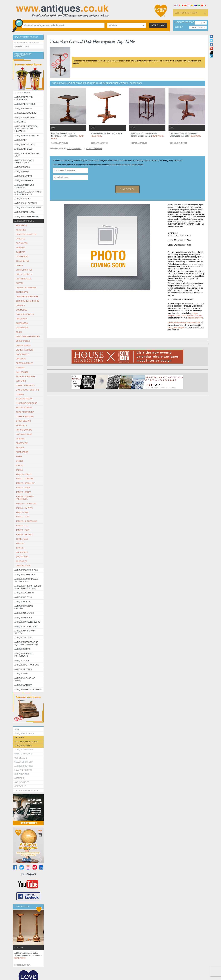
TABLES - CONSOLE (25, 479)
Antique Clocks (23, 199)
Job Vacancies (22, 782)
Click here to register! (27, 42)
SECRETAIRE (22, 443)
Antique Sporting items (27, 665)
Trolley (20, 543)
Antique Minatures (24, 613)
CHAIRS (19, 265)
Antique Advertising (25, 104)
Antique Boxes (22, 172)
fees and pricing (23, 770)
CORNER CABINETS (25, 314)
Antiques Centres (24, 766)
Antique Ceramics (24, 181)
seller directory (24, 762)
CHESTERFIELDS (24, 279)
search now (158, 25)
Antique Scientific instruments (24, 655)
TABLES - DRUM (23, 488)
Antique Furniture (24, 221)
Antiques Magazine (24, 750)
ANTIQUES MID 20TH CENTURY (24, 607)
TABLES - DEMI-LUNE (25, 483)
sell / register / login (186, 13)
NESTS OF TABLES (24, 408)
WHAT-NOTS (21, 561)
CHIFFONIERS (22, 292)
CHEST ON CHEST (24, 274)
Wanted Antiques (23, 754)
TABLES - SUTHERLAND (26, 521)
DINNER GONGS (23, 345)
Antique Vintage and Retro (25, 679)
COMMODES (21, 310)
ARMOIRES (21, 230)
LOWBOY (20, 394)
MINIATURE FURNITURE (27, 403)
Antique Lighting (23, 597)
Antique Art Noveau (25, 145)
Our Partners (22, 774)
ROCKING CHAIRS (24, 434)
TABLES (19, 470)
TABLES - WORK (23, 530)
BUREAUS (20, 248)
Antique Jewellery (24, 593)
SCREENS (20, 439)
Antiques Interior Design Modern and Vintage (28, 587)
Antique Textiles (23, 669)
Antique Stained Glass (26, 570)
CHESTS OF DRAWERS (26, 288)
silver (178, 316)
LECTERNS (21, 381)
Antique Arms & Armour (27, 136)
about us (19, 778)
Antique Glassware (25, 575)
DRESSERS (21, 359)
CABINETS (21, 252)
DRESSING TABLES (24, 363)
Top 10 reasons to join (26, 742)
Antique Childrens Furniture (24, 186)
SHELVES (20, 448)
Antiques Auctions (24, 734)
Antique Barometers (25, 113)
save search (127, 189)
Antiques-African (23, 109)
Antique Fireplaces (24, 212)
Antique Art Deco (23, 149)
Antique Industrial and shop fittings (26, 580)
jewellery (198, 316)
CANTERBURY (22, 257)
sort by (179, 27)
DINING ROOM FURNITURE (28, 337)
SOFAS (19, 457)
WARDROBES (22, 552)
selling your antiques (176, 328)
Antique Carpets (23, 176)
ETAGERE (20, 368)
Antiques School (23, 746)
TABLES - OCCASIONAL (26, 503)
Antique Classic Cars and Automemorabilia (28, 193)
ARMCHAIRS (21, 225)
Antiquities (20, 122)
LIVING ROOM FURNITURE (28, 390)
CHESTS (20, 283)
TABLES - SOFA (23, 517)
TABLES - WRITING (24, 535)
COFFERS (20, 305)
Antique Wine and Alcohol (28, 690)
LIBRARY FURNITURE (25, 385)
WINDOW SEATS (23, 566)
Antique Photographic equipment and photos (26, 643)
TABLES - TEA (22, 526)
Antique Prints (22, 649)
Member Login (22, 47)
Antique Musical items (26, 626)
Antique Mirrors (23, 618)
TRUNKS (20, 548)
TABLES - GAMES (24, 492)
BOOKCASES (22, 243)
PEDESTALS (21, 425)
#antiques (28, 874)
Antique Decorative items (28, 208)
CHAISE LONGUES (24, 270)
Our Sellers (21, 758)
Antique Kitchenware (26, 117)
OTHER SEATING (23, 421)
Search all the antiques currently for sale (184, 323)
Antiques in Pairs (23, 638)
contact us (20, 786)
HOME (17, 729)
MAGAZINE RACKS (24, 399)
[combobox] (127, 25)
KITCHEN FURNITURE (26, 377)
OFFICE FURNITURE (25, 412)
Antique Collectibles (26, 203)
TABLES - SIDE (22, 512)
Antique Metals (22, 602)
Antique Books (22, 167)
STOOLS (20, 465)
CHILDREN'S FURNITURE (27, 297)
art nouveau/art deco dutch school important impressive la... (28, 956)
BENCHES (20, 239)
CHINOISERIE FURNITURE (28, 301)
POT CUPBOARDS (24, 430)
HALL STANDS (22, 372)
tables (183, 316)
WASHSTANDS (22, 557)
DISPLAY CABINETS (25, 350)
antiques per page (184, 22)
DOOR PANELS (23, 354)
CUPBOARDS (22, 323)
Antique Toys (21, 674)
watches (190, 316)
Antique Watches (23, 685)
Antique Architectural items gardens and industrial (26, 129)
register (19, 738)
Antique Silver (22, 660)
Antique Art (21, 140)
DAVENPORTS (22, 328)
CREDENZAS (22, 319)
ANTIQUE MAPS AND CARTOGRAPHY (24, 98)
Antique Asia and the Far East (27, 155)
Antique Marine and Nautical (24, 632)
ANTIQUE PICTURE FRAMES (27, 217)
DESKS (19, 332)
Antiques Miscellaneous (27, 622)
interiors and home (195, 318)
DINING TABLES (23, 341)
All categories (22, 93)
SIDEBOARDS (22, 452)
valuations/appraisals (26, 790)
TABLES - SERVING (24, 508)
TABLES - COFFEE (24, 474)
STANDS (20, 461)
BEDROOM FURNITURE (26, 234)
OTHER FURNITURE (25, 417)
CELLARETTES (22, 261)
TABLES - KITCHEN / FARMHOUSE (25, 498)
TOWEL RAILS (22, 539)
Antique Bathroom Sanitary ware (24, 162)
